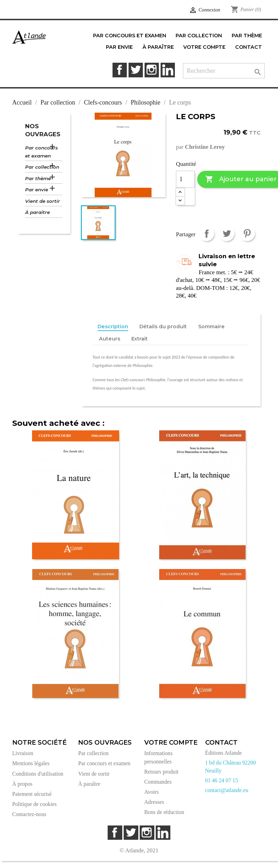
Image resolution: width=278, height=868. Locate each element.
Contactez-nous (29, 814)
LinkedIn (168, 70)
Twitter (136, 70)
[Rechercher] (224, 71)
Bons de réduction (164, 812)
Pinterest (247, 233)
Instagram (152, 70)
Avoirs (152, 792)
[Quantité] (185, 179)
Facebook (120, 70)
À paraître (37, 212)
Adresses (154, 802)
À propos (22, 784)
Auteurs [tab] (110, 339)
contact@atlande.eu (227, 790)
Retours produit (161, 772)
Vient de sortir (43, 201)
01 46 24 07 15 (222, 780)
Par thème (38, 178)
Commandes (158, 782)
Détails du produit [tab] (163, 327)
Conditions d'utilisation (38, 774)
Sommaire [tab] (211, 327)
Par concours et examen (41, 152)
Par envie (37, 190)
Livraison (23, 753)
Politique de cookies (34, 804)
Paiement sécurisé (32, 794)
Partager (206, 233)
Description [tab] (113, 327)
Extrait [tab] (140, 339)
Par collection (42, 167)
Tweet (227, 233)
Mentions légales (31, 763)
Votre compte (171, 743)
